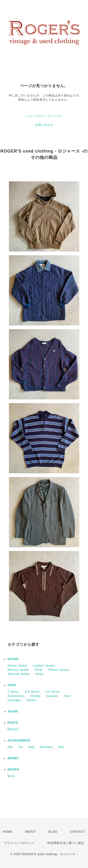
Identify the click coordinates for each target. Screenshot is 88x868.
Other (39, 670)
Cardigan (14, 700)
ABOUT (30, 832)
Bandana (46, 747)
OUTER (13, 659)
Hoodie (35, 696)
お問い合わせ (44, 125)
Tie (21, 747)
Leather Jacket (44, 666)
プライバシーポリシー (19, 843)
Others (31, 700)
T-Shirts (13, 692)
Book (11, 776)
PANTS (13, 723)
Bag (31, 747)
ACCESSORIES (19, 740)
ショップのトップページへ (44, 116)
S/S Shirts (32, 692)
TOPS (12, 685)
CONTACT (78, 832)
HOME (8, 832)
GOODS (13, 770)
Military (13, 729)
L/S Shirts (53, 692)
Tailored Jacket (19, 674)
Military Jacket (18, 670)
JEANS (13, 711)
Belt (62, 747)
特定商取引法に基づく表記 (66, 843)
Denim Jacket (17, 666)
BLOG (53, 832)
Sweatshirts (16, 696)
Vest (67, 696)
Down (40, 674)
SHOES (13, 758)
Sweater (52, 696)
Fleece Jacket (59, 670)
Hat (10, 747)
